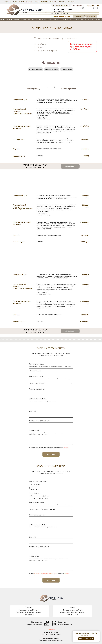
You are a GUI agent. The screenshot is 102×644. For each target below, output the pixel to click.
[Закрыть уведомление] (98, 632)
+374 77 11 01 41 (78, 6)
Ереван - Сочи (67, 69)
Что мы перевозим (41, 2)
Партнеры (53, 2)
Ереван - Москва (52, 69)
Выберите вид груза (36, 503)
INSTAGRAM (51, 630)
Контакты (71, 2)
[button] (70, 166)
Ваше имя (32, 411)
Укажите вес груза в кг (37, 389)
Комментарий (34, 431)
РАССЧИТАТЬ (91, 16)
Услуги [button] (21, 2)
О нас (15, 2)
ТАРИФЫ (79, 16)
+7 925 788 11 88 (92, 6)
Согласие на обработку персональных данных (51, 641)
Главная (8, 2)
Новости (62, 2)
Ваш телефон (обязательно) (39, 421)
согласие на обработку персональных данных (46, 574)
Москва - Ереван (35, 69)
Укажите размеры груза (37, 399)
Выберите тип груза (36, 364)
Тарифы (29, 2)
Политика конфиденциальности (51, 639)
